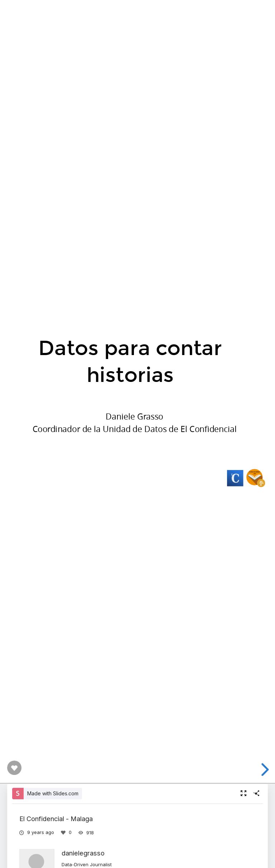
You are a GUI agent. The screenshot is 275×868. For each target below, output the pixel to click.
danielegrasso (83, 853)
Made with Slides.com (53, 793)
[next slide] (264, 770)
